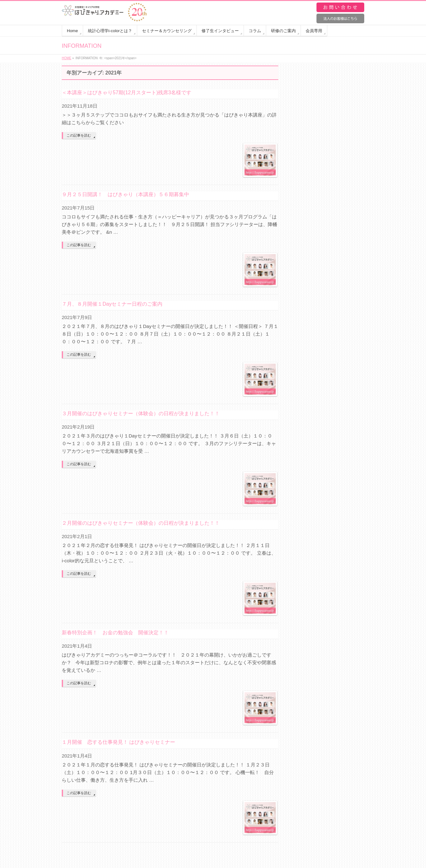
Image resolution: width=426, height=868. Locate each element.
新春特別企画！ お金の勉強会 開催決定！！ (115, 633)
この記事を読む (79, 135)
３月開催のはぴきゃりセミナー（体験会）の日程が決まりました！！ (141, 413)
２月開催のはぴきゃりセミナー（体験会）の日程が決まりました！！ (141, 523)
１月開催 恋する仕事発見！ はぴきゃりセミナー (118, 742)
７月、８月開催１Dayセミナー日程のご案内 (112, 304)
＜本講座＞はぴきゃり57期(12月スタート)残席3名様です (127, 92)
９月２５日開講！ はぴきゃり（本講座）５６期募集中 (125, 194)
